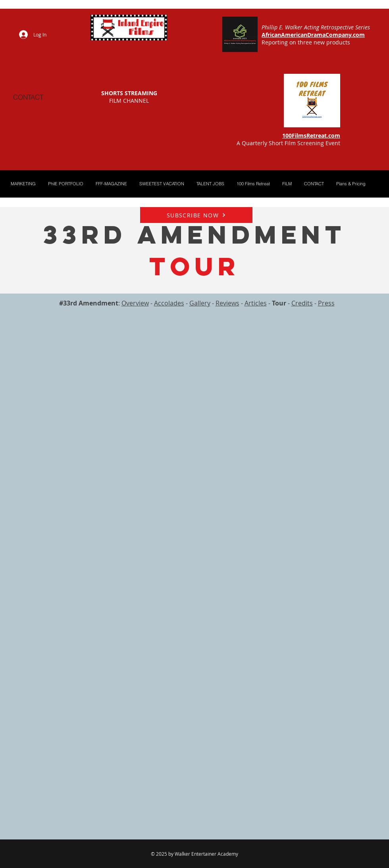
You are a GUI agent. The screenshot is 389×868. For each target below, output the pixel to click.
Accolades (169, 303)
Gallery (200, 303)
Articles (256, 303)
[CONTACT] (28, 97)
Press (326, 303)
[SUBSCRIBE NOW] (196, 215)
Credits (302, 303)
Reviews (227, 303)
